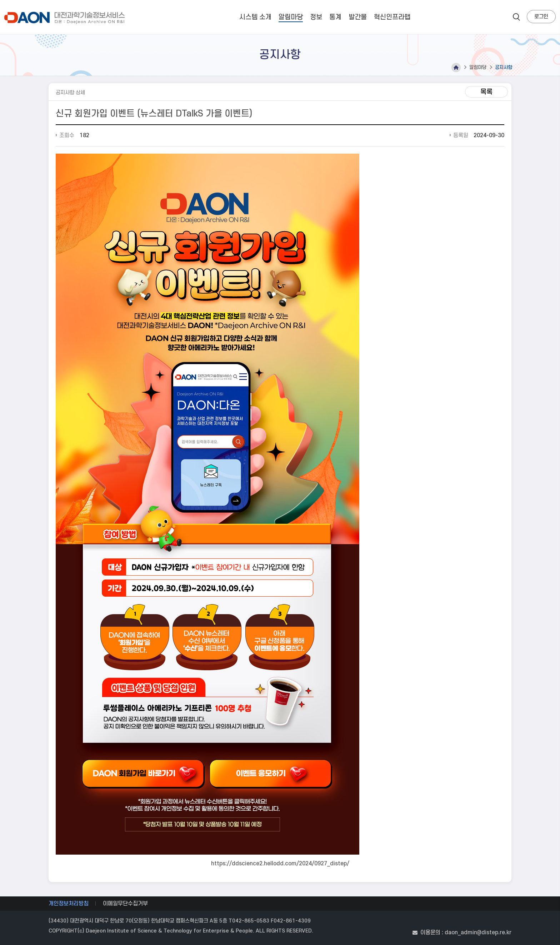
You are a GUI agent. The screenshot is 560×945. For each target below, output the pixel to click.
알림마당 (478, 67)
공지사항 (504, 67)
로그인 (541, 17)
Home (456, 68)
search (516, 17)
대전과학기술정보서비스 (66, 18)
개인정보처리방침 (69, 904)
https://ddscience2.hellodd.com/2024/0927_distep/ (280, 864)
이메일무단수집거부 (125, 904)
